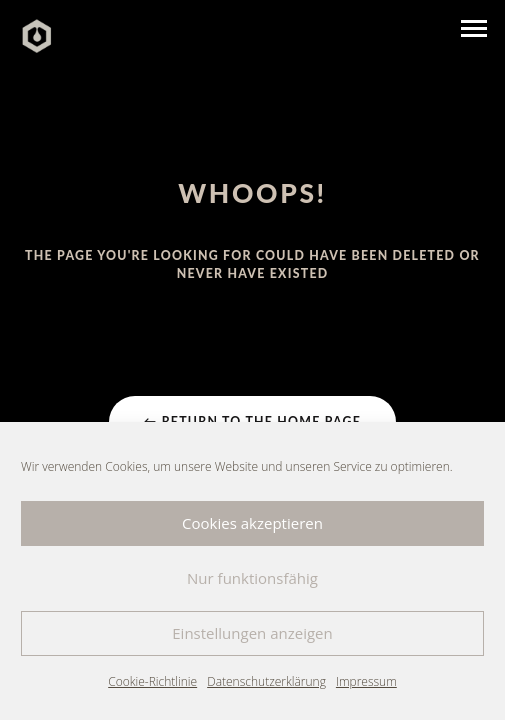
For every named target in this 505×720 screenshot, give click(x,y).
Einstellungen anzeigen (252, 633)
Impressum (366, 681)
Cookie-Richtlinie (152, 681)
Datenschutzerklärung (266, 681)
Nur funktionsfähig (252, 578)
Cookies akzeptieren (252, 523)
